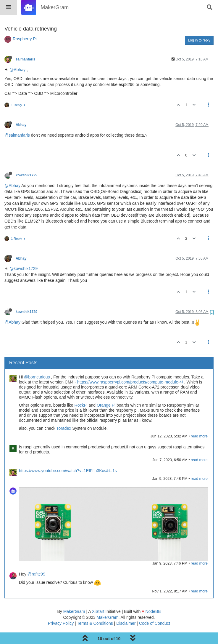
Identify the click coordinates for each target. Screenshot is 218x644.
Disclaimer (126, 608)
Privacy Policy (61, 608)
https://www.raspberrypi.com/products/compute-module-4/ (130, 367)
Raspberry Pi (25, 24)
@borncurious (37, 362)
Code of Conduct (155, 608)
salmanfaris (25, 44)
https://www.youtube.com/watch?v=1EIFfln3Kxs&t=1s (68, 456)
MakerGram (74, 596)
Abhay (21, 110)
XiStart (98, 596)
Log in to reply (199, 25)
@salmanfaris (17, 120)
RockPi (81, 390)
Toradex (64, 413)
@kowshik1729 (24, 253)
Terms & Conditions (95, 608)
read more (199, 421)
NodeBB (153, 596)
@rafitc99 (36, 559)
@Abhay (17, 55)
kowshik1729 (26, 160)
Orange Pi (106, 390)
